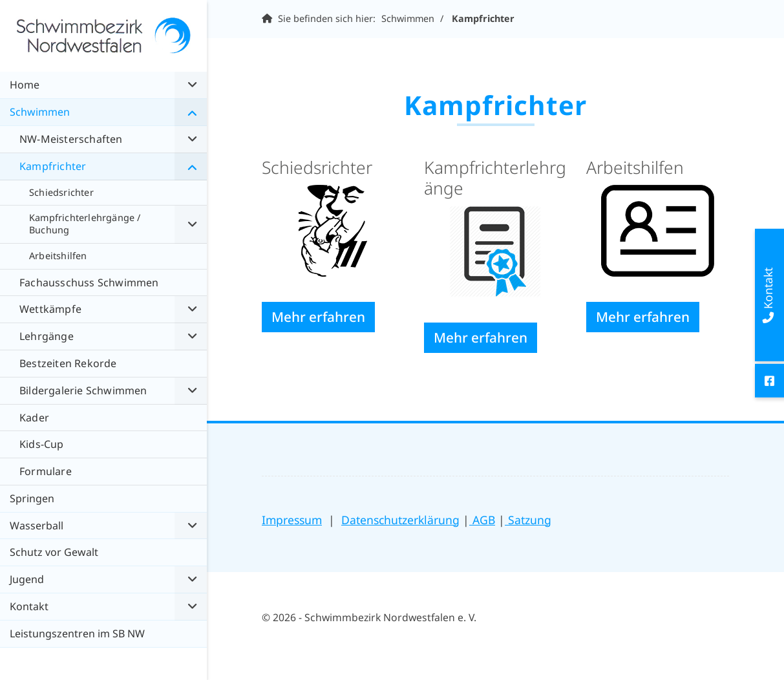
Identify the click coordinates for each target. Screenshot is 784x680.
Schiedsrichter (61, 192)
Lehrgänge (47, 336)
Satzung (528, 520)
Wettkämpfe (50, 309)
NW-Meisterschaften (71, 139)
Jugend (27, 579)
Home (25, 85)
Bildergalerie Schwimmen (83, 390)
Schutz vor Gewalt (54, 552)
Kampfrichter (483, 18)
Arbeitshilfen (58, 256)
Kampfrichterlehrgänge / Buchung (85, 224)
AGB (482, 520)
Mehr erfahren (318, 317)
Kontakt (29, 606)
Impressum (292, 520)
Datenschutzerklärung (400, 520)
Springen (32, 498)
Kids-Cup (42, 444)
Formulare (46, 471)
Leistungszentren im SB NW (77, 633)
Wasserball (37, 526)
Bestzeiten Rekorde (68, 363)
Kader (34, 418)
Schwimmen (408, 18)
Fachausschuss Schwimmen (89, 282)
